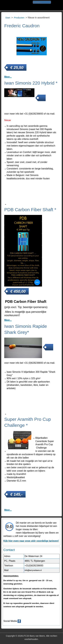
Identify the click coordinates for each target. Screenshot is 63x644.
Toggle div (4, 5)
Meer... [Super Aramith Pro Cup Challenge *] (8, 510)
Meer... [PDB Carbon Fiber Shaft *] (8, 320)
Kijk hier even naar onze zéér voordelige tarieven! (31, 541)
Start (8, 18)
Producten (19, 18)
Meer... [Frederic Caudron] (8, 77)
